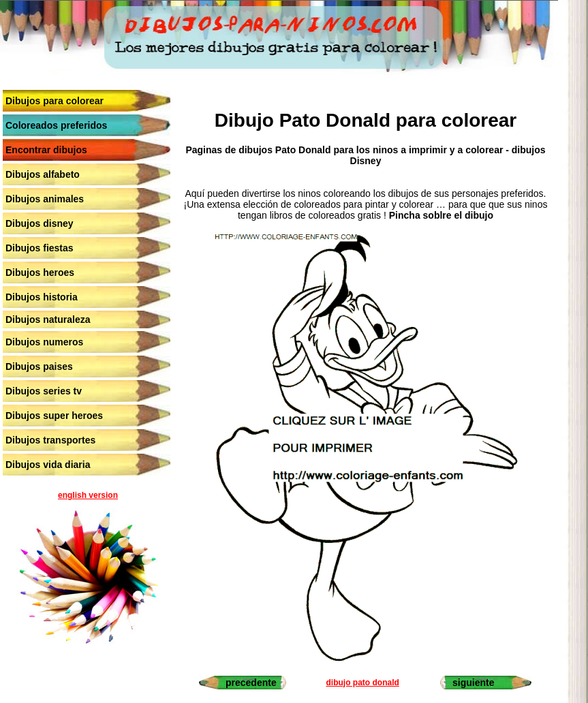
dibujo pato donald (363, 683)
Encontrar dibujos (46, 150)
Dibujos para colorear (55, 101)
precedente (251, 683)
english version (88, 495)
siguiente (473, 683)
